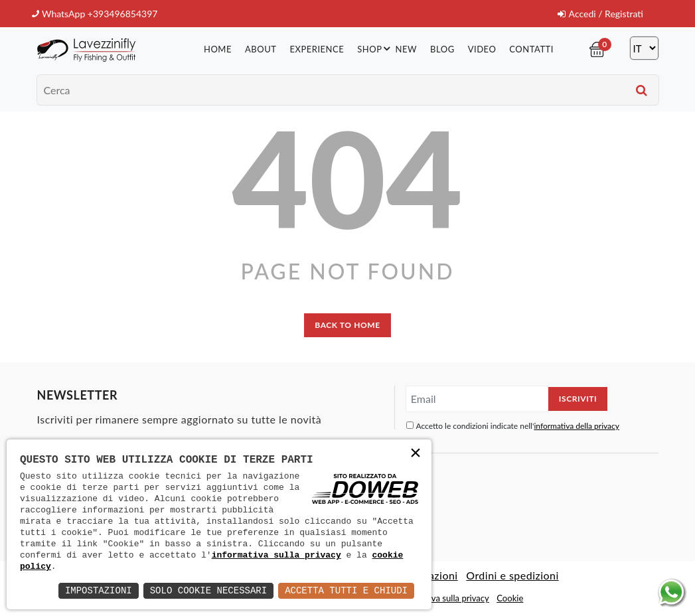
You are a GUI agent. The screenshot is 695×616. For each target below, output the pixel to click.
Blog (442, 49)
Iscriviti (578, 399)
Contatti (531, 49)
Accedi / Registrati (600, 14)
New (406, 49)
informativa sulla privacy (276, 555)
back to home (347, 325)
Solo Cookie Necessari (208, 590)
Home (218, 49)
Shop (375, 48)
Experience (317, 49)
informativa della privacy (577, 426)
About (261, 49)
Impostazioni (99, 590)
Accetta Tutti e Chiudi (346, 590)
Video (482, 49)
